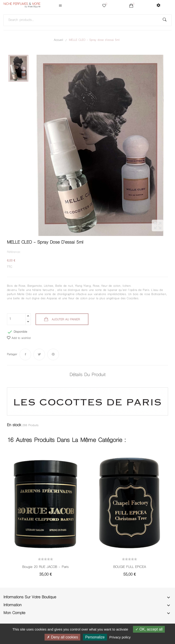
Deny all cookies (62, 637)
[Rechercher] (87, 20)
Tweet (39, 354)
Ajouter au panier (65, 320)
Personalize (95, 637)
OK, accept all (149, 629)
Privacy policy (120, 637)
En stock (14, 425)
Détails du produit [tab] (87, 375)
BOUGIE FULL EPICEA (130, 567)
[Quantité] (16, 319)
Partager (25, 354)
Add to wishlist (19, 338)
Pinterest (53, 354)
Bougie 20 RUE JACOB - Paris (45, 567)
